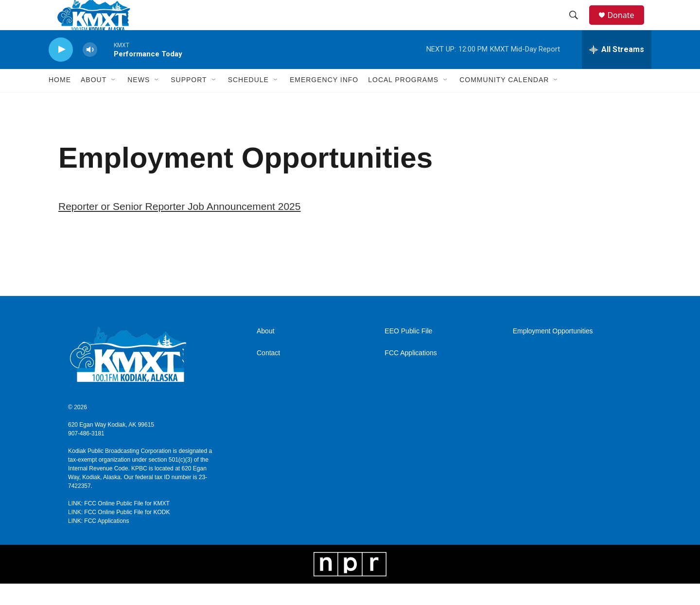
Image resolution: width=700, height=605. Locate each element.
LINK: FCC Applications (98, 542)
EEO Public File (408, 353)
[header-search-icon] (578, 26)
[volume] (90, 71)
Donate (627, 26)
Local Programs (403, 101)
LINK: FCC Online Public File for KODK (119, 534)
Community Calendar (504, 101)
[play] (61, 71)
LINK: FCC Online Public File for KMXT (119, 525)
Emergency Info (324, 101)
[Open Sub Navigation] (114, 101)
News (139, 101)
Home (60, 101)
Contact (268, 374)
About (266, 353)
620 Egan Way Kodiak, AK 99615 (111, 446)
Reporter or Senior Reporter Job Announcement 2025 (179, 227)
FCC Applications (411, 374)
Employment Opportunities (553, 353)
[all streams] (617, 70)
